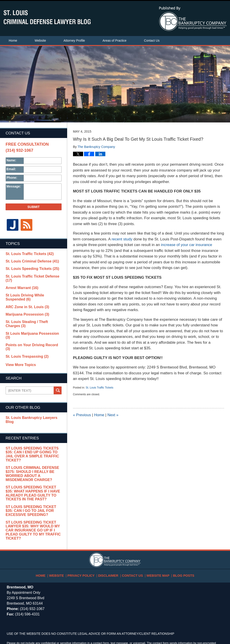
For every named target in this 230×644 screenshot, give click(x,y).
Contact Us (152, 41)
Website (40, 41)
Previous (82, 415)
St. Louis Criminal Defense (29, 260)
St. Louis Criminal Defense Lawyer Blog (47, 17)
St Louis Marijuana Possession (31, 323)
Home (13, 41)
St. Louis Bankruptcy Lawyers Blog (32, 398)
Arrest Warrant (20, 282)
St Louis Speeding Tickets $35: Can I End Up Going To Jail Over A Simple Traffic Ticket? (33, 428)
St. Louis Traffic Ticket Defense (32, 274)
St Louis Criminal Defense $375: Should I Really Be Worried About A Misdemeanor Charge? (30, 445)
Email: (11, 169)
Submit (33, 207)
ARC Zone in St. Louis (25, 300)
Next (113, 415)
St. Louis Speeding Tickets (29, 267)
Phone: (12, 178)
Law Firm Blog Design (202, 627)
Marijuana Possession (25, 308)
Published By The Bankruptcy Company (193, 19)
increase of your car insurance (187, 245)
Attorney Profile (74, 41)
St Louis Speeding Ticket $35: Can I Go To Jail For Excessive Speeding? (33, 480)
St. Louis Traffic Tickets (99, 388)
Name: (11, 160)
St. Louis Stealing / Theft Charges (33, 315)
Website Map (154, 542)
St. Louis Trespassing (24, 337)
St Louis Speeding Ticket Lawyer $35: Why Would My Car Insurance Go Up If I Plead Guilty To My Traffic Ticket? (31, 499)
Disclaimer (110, 542)
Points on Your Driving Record (31, 330)
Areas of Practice (114, 41)
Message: (14, 186)
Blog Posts (177, 542)
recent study (122, 239)
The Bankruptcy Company (48, 627)
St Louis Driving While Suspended (31, 291)
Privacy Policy (86, 542)
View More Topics (20, 345)
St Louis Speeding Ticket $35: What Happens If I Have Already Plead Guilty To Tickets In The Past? (33, 464)
